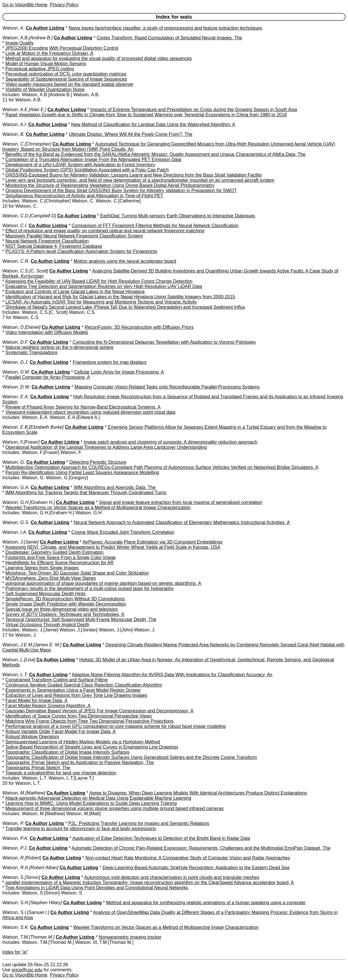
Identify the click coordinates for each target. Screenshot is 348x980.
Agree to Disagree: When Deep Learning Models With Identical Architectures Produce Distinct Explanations (198, 793)
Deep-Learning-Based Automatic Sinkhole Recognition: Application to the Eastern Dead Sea (196, 868)
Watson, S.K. (16, 927)
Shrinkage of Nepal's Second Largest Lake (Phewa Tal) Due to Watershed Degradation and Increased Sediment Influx (125, 307)
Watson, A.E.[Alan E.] (24, 110)
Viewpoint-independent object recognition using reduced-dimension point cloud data (90, 412)
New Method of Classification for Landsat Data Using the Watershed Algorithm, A (153, 124)
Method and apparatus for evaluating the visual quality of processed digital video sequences (99, 58)
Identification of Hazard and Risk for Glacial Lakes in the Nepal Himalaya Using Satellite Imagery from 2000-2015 (120, 297)
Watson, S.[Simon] (21, 877)
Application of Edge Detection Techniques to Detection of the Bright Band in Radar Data (161, 838)
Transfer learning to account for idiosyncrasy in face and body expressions (81, 829)
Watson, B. (13, 134)
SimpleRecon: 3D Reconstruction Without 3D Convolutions (65, 599)
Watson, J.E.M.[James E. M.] (32, 645)
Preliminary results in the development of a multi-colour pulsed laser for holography (90, 588)
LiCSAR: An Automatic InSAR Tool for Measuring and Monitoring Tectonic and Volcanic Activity (101, 302)
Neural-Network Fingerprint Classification (47, 241)
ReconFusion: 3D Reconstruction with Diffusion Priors (139, 327)
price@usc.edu (27, 970)
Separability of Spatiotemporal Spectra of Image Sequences (66, 79)
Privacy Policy (64, 5)
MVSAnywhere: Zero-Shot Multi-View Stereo (51, 578)
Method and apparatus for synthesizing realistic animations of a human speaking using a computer (206, 903)
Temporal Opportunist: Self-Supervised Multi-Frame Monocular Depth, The (81, 619)
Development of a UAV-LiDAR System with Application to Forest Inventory (80, 165)
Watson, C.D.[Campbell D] (29, 216)
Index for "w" (15, 952)
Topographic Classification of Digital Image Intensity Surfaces (67, 752)
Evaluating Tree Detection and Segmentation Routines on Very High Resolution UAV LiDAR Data (104, 286)
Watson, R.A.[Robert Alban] (30, 868)
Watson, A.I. (15, 124)
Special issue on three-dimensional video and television (62, 609)
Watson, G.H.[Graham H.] (29, 502)
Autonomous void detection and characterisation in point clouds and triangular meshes (172, 877)
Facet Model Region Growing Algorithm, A (48, 706)
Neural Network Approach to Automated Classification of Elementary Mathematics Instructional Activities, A (182, 522)
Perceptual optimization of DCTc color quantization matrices (66, 74)
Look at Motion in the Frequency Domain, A (49, 53)
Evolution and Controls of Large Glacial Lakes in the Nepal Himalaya (75, 292)
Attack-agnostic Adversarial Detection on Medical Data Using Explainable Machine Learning (98, 798)
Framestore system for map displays (110, 362)
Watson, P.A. (15, 838)
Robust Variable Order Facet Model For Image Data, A (61, 731)
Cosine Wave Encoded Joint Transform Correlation (123, 532)
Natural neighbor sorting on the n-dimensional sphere (59, 347)
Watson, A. (13, 28)
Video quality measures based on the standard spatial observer (70, 84)
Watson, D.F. (15, 342)
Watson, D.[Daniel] (21, 327)
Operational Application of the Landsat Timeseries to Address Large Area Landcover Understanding (106, 447)
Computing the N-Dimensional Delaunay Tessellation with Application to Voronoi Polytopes (164, 342)
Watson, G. (14, 462)
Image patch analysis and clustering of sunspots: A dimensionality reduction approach (171, 442)
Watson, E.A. (16, 397)
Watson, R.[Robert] (22, 858)
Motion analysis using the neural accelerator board (125, 261)
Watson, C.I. (15, 226)
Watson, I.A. (15, 532)
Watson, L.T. (15, 675)
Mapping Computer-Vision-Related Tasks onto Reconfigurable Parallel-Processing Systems (167, 387)
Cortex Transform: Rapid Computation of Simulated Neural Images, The (169, 38)
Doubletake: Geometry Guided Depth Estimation (54, 552)
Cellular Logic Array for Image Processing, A (119, 372)
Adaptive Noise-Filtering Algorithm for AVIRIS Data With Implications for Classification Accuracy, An (172, 675)
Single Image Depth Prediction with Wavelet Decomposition (66, 604)
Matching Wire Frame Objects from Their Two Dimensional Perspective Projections (89, 721)
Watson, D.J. (15, 362)
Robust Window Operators (32, 737)
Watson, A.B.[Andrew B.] (27, 38)
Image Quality (20, 43)
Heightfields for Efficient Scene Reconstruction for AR (60, 563)
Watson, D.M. (16, 372)
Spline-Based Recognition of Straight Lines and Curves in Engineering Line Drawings (92, 747)
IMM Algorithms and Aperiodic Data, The (115, 487)
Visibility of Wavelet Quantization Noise (45, 89)
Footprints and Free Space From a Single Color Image (61, 557)
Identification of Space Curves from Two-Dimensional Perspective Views (79, 716)
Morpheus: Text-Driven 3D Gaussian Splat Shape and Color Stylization (77, 573)
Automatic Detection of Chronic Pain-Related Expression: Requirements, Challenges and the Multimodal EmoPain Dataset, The (201, 848)
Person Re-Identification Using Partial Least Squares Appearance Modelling (82, 472)
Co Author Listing (45, 28)
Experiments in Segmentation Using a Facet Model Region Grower (73, 690)
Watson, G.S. (16, 522)
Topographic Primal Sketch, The (38, 768)
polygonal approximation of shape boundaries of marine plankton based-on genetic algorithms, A (103, 583)
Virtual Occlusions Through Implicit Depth (47, 625)
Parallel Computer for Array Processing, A (48, 377)
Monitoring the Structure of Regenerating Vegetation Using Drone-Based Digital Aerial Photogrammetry (110, 185)
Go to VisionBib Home (25, 5)
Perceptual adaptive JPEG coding (40, 69)
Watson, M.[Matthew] (24, 793)
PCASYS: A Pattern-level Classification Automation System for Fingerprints (81, 251)
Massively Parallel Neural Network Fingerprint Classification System (74, 236)
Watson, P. (13, 823)
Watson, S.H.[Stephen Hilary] (32, 903)
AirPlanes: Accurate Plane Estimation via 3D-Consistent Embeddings (153, 542)
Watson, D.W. (16, 387)
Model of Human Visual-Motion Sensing (46, 64)
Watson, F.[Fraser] (21, 442)
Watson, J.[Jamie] (20, 542)
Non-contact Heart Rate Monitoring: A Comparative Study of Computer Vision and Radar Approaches (188, 858)
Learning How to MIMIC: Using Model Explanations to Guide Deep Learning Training (91, 803)
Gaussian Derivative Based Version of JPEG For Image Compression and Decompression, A (99, 711)
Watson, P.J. (15, 848)
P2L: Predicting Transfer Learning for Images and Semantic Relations (139, 823)
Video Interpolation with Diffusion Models (47, 332)
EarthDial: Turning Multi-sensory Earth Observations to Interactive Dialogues (178, 216)
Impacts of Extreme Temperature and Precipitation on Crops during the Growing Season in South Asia (194, 110)
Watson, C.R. (16, 261)
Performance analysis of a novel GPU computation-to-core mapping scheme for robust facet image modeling (116, 726)
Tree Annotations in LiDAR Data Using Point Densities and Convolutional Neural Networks (97, 888)
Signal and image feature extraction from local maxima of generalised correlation (181, 502)
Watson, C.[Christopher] (27, 144)
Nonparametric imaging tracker (130, 937)
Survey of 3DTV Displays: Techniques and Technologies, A (65, 614)
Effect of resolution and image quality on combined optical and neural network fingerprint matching (105, 231)
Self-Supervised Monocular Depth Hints (46, 594)
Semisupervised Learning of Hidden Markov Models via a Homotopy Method (83, 742)
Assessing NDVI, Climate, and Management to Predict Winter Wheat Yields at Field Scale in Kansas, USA (113, 547)
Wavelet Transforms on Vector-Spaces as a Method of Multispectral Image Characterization (98, 508)
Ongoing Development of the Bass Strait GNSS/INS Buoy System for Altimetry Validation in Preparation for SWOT (121, 191)
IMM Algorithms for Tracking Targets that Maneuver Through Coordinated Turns (86, 493)
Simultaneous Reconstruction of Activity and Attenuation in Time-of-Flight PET (84, 196)
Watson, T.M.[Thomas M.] (28, 937)
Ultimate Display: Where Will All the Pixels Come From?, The (131, 134)
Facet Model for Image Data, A (37, 700)
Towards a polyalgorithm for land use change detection (61, 773)
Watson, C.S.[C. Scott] (25, 271)
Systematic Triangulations (32, 352)
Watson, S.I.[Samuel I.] (26, 912)
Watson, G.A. (16, 487)
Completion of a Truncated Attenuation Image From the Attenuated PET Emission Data (93, 160)
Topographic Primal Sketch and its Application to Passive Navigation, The (79, 762)
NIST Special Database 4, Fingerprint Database (54, 246)
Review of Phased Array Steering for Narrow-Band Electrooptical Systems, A (83, 407)
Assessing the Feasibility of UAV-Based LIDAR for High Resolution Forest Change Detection (99, 281)
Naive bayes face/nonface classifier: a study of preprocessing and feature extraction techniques (165, 28)
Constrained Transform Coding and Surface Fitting (57, 680)
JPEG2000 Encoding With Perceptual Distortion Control (62, 48)
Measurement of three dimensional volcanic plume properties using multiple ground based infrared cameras (115, 808)
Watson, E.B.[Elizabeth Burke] (33, 427)
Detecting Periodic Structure (98, 462)
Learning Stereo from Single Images (42, 568)
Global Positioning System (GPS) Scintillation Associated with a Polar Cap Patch (87, 170)
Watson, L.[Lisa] (19, 660)
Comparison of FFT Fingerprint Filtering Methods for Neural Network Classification (155, 226)
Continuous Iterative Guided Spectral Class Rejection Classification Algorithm (84, 685)
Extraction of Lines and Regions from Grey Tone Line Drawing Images (76, 695)
